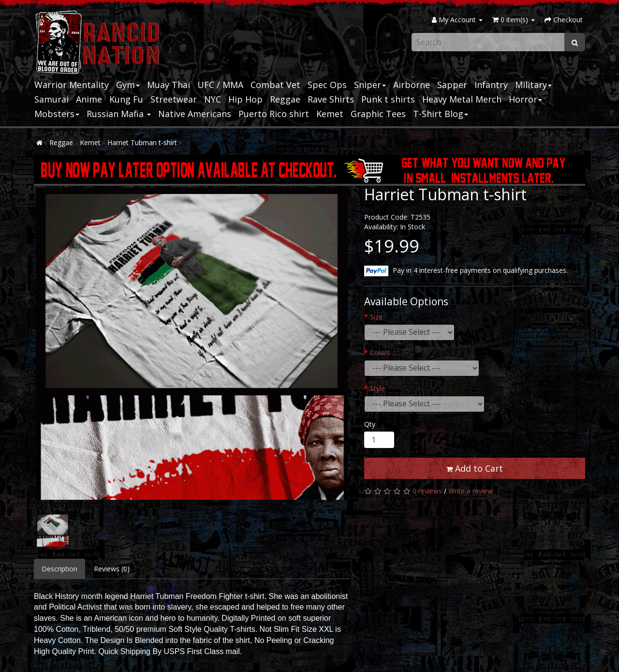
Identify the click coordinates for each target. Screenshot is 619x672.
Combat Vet (275, 85)
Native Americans (195, 114)
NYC (213, 99)
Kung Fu (126, 99)
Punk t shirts (388, 99)
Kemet (330, 114)
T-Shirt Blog (441, 114)
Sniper (370, 85)
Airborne (412, 85)
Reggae (285, 99)
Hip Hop (245, 99)
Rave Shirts (331, 99)
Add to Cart (475, 468)
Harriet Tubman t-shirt (142, 142)
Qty (370, 424)
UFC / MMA (220, 85)
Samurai (52, 99)
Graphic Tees (378, 114)
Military (533, 85)
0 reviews (427, 491)
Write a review (471, 491)
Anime (89, 99)
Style (377, 388)
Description (59, 569)
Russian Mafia (119, 114)
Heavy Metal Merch (462, 99)
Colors (380, 352)
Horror (525, 99)
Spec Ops (327, 85)
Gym (128, 85)
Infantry (491, 85)
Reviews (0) (112, 569)
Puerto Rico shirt (274, 114)
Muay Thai (169, 85)
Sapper (452, 85)
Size (376, 317)
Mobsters (57, 114)
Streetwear (174, 99)
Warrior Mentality (72, 85)
